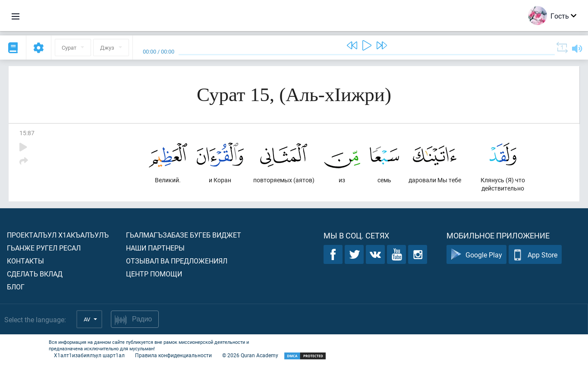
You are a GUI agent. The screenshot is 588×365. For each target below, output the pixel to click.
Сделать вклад (35, 274)
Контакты (25, 261)
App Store (535, 255)
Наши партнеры (155, 248)
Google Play (476, 255)
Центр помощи (154, 274)
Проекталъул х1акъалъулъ (58, 235)
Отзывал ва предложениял (177, 261)
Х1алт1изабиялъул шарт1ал (89, 355)
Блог (16, 287)
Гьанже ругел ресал (44, 248)
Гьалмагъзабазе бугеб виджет (184, 235)
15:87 (27, 133)
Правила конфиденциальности (173, 355)
